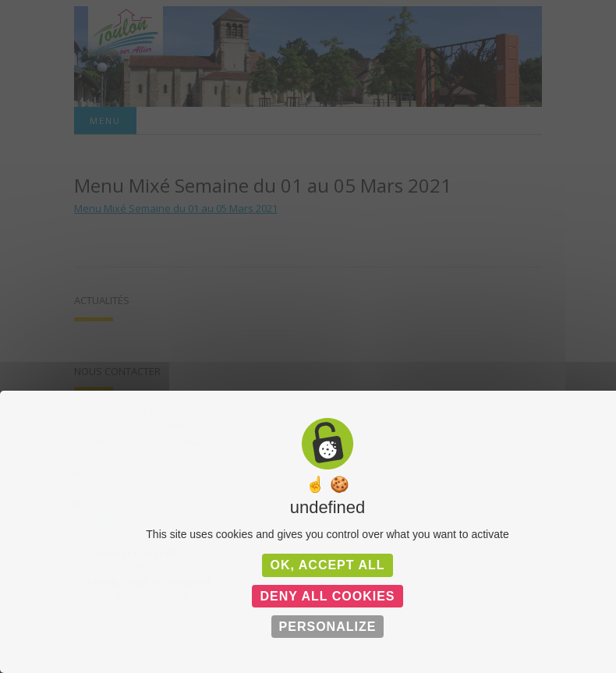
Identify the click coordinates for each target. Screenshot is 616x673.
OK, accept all (327, 565)
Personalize (328, 627)
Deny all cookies (327, 596)
